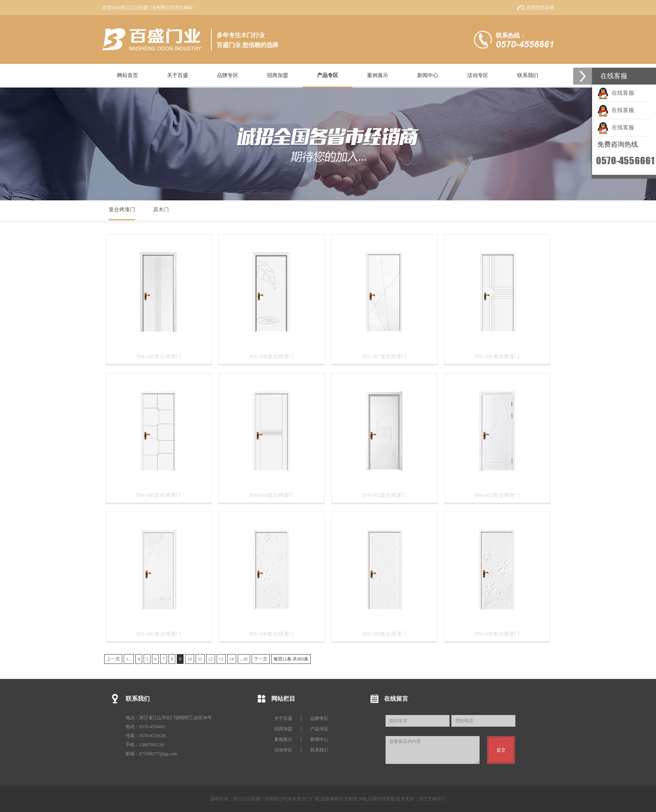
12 (211, 659)
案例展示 (283, 739)
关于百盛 (283, 718)
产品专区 (319, 729)
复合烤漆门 (122, 210)
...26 (244, 659)
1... (129, 659)
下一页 (261, 659)
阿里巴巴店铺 (540, 8)
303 (301, 659)
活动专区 (283, 750)
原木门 (161, 210)
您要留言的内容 (433, 750)
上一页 (113, 659)
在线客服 (616, 93)
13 (221, 659)
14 (232, 659)
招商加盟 (283, 729)
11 (200, 659)
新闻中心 (319, 739)
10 (190, 659)
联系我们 (319, 750)
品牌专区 (319, 718)
